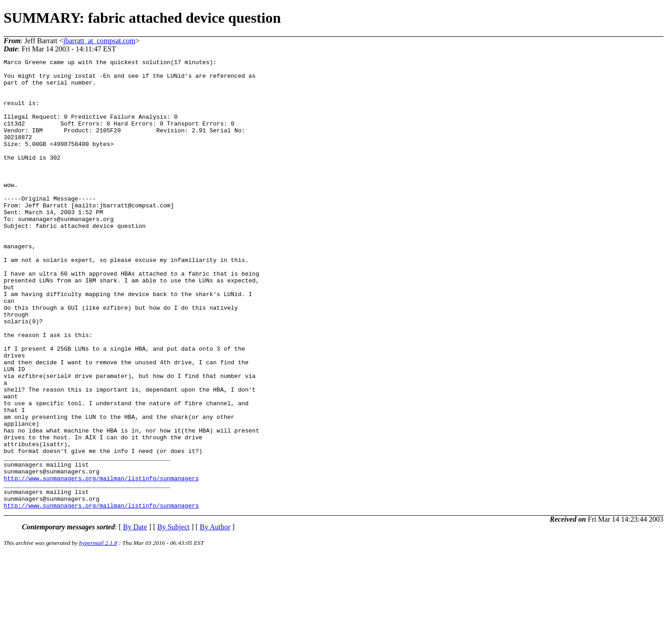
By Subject (174, 617)
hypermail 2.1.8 (98, 633)
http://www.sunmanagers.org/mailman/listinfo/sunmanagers (101, 563)
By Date (135, 617)
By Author (215, 617)
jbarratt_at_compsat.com (99, 41)
